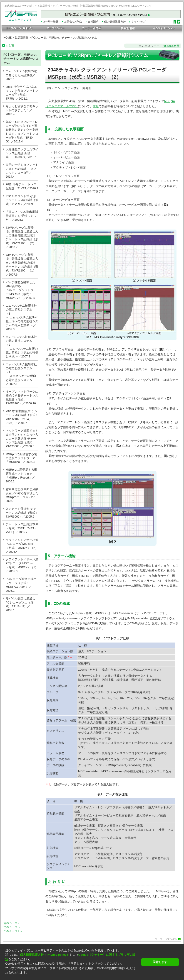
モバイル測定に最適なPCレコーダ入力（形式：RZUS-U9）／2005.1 (20, 604)
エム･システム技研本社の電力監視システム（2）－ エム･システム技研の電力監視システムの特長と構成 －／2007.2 (22, 347)
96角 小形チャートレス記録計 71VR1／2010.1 (22, 186)
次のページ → (12, 927)
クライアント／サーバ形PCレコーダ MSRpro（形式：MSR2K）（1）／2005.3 (22, 565)
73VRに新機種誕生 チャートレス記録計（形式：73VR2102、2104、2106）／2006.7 (22, 417)
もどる (10, 45)
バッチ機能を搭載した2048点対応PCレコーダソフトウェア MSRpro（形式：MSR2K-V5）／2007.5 (21, 290)
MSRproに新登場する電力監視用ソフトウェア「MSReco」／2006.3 (21, 458)
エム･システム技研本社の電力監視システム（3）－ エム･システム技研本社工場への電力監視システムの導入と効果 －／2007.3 (22, 317)
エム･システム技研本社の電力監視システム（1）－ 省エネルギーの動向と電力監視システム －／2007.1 (21, 374)
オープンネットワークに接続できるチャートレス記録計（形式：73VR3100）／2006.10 (22, 397)
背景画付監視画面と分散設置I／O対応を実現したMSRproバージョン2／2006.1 (22, 495)
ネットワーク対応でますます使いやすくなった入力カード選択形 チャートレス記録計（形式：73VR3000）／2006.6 (22, 438)
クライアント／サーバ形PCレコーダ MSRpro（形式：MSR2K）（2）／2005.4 (22, 546)
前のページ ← (12, 923)
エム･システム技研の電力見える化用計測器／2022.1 (21, 75)
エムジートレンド (21, 19)
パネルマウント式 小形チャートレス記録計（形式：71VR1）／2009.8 (22, 200)
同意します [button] (160, 962)
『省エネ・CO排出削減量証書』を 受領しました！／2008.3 (22, 216)
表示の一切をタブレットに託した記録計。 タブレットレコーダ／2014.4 (22, 171)
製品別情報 (22, 38)
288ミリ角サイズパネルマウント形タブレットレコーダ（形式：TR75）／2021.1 (22, 93)
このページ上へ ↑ (14, 931)
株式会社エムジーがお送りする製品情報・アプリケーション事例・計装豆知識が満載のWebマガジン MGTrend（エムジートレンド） (80, 6)
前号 (96, 106)
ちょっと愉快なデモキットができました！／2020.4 (22, 110)
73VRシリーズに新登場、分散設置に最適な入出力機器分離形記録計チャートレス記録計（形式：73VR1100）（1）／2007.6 (22, 265)
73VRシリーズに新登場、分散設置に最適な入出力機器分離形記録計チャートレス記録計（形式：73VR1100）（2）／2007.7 (22, 237)
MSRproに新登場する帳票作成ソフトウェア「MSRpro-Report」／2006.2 (21, 475)
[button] (72, 976)
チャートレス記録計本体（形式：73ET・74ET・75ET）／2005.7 (22, 528)
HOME (7, 38)
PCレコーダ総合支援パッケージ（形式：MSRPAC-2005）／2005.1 (21, 585)
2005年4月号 (171, 46)
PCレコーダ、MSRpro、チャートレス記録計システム (64, 38)
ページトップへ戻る (166, 939)
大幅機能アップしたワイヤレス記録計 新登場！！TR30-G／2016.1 (22, 153)
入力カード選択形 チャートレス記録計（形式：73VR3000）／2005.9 (22, 513)
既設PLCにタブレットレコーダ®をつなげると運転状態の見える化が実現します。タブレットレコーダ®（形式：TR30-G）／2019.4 (22, 132)
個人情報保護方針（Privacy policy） (45, 955)
